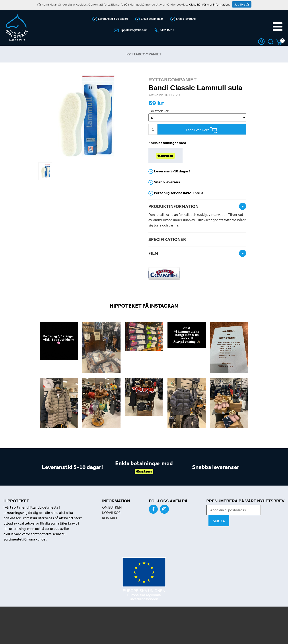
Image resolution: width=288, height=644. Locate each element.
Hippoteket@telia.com (133, 30)
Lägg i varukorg (202, 130)
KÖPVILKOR (111, 513)
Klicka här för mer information (209, 4)
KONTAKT (110, 518)
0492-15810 (167, 30)
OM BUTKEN (112, 507)
